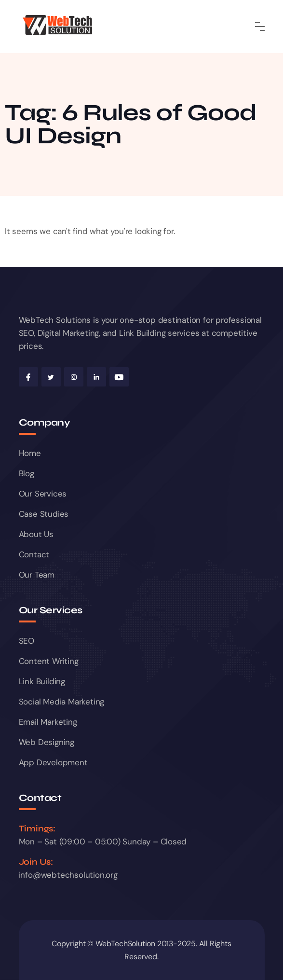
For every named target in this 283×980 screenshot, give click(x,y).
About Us (36, 534)
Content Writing (49, 661)
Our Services (43, 494)
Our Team (37, 575)
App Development (53, 762)
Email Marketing (48, 722)
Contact (34, 554)
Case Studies (44, 514)
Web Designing (47, 742)
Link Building (42, 681)
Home (30, 453)
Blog (27, 473)
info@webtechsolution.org (68, 875)
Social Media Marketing (62, 702)
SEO (27, 641)
